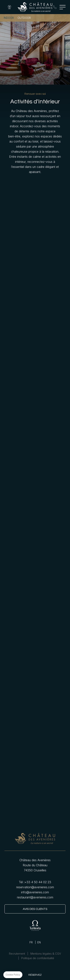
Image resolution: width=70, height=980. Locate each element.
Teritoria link (35, 925)
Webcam (9, 7)
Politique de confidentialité (38, 958)
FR (31, 942)
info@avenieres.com (35, 892)
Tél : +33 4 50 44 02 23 (55, 7)
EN (39, 942)
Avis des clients (35, 909)
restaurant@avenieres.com (35, 897)
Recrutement (17, 954)
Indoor (9, 18)
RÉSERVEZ (35, 975)
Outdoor (24, 18)
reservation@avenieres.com (35, 887)
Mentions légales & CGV (46, 954)
